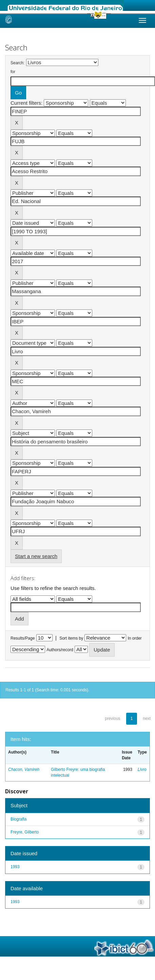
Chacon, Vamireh (24, 770)
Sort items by (71, 638)
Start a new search (36, 556)
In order (135, 638)
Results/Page (23, 638)
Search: (17, 63)
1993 (15, 867)
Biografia (18, 819)
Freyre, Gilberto (25, 832)
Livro (142, 770)
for (13, 72)
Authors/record (60, 650)
